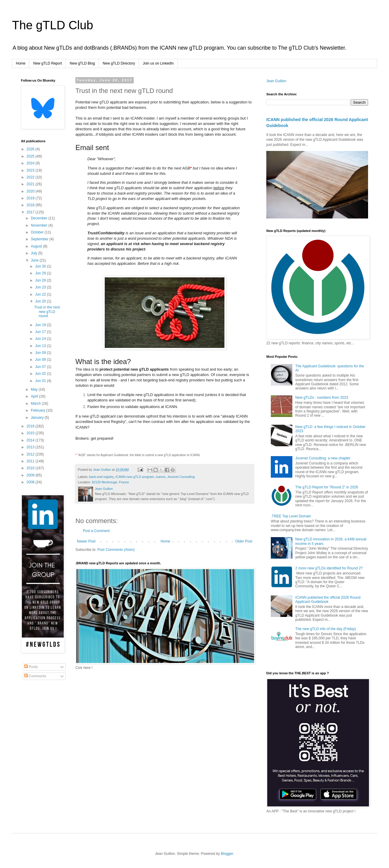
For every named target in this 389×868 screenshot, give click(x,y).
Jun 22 (41, 294)
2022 (31, 177)
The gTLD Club (53, 25)
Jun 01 (41, 381)
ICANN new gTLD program (135, 477)
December (40, 218)
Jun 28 (41, 280)
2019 (31, 198)
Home (21, 63)
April (35, 396)
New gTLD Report (48, 63)
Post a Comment (96, 531)
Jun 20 (41, 301)
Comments (35, 676)
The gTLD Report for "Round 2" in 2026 (327, 487)
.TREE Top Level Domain (291, 516)
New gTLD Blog (82, 63)
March (36, 404)
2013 (31, 447)
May (35, 389)
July (35, 253)
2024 (31, 163)
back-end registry (101, 477)
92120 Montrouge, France (110, 482)
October (38, 232)
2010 (31, 468)
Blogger (227, 854)
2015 (31, 433)
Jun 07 (41, 367)
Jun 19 (41, 325)
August (37, 246)
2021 (31, 184)
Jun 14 (41, 339)
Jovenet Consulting (181, 477)
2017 (31, 212)
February (38, 410)
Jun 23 (41, 287)
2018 (31, 205)
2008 (31, 482)
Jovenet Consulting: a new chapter (323, 458)
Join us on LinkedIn (158, 63)
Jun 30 (41, 266)
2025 (31, 156)
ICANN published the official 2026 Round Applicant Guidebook (328, 600)
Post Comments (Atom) (116, 550)
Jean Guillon (276, 81)
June (35, 260)
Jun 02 (41, 374)
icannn (161, 477)
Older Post (244, 541)
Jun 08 (41, 360)
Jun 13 (41, 346)
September (40, 239)
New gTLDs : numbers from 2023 (322, 398)
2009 (31, 475)
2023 (31, 170)
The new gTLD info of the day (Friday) (326, 629)
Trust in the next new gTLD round (47, 312)
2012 (31, 454)
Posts (31, 667)
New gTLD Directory (119, 63)
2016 (31, 426)
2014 (31, 440)
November (40, 225)
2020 (31, 191)
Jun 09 (41, 353)
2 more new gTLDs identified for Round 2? (329, 568)
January (38, 418)
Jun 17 (41, 332)
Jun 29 (41, 273)
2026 (31, 149)
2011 (31, 461)
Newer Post (86, 541)
